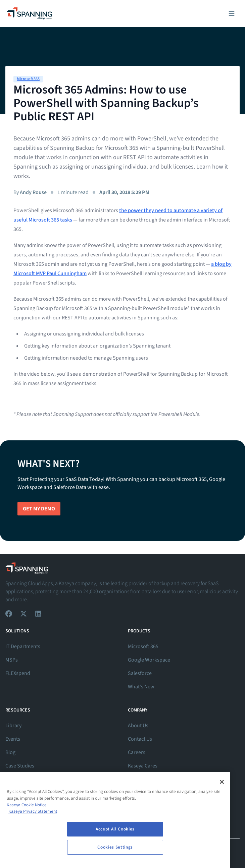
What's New (141, 687)
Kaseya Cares (143, 766)
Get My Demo (39, 509)
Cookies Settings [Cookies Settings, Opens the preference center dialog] (115, 847)
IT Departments (23, 646)
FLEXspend (18, 673)
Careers (137, 752)
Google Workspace (149, 660)
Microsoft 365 (28, 79)
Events (13, 739)
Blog (10, 752)
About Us (138, 726)
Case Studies (20, 766)
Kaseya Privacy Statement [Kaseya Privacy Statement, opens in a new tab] (33, 811)
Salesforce (140, 673)
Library (13, 726)
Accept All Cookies (115, 829)
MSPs (12, 660)
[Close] (222, 782)
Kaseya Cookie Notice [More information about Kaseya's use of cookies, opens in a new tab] (27, 805)
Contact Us (140, 739)
